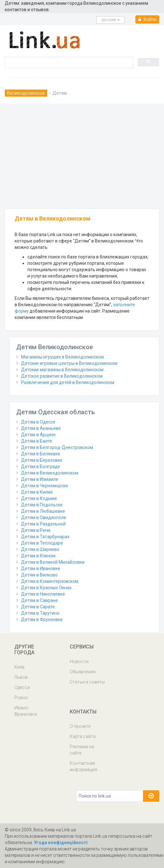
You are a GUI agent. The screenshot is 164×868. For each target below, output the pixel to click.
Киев (19, 667)
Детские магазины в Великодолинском (62, 370)
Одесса (22, 687)
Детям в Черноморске (45, 486)
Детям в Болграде (41, 467)
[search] (68, 62)
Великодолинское (26, 93)
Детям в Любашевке (43, 511)
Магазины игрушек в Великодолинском (62, 357)
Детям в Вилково (39, 575)
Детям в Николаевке (43, 594)
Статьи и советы (87, 682)
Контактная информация (83, 766)
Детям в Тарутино (40, 613)
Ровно (21, 698)
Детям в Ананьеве (41, 428)
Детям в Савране (39, 600)
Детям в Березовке (42, 460)
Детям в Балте (37, 441)
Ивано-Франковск (26, 711)
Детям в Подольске (42, 505)
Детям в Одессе (38, 422)
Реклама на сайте (82, 750)
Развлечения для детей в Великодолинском (68, 382)
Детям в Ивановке (41, 568)
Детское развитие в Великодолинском (62, 376)
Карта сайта (83, 736)
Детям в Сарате (38, 607)
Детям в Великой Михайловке (53, 562)
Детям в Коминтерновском (50, 581)
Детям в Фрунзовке (42, 619)
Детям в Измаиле (40, 479)
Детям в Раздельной (43, 524)
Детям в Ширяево (40, 549)
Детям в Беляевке (41, 454)
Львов (21, 677)
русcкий (111, 20)
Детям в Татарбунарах (45, 537)
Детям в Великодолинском (50, 473)
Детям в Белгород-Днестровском (57, 447)
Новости (79, 662)
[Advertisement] (82, 155)
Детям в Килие (37, 492)
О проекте (80, 726)
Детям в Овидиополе (44, 517)
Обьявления (83, 672)
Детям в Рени (36, 530)
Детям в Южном (38, 556)
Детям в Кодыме (39, 498)
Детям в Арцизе (38, 435)
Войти (147, 19)
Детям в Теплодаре (42, 543)
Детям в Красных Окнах (46, 588)
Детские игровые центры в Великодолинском (69, 363)
